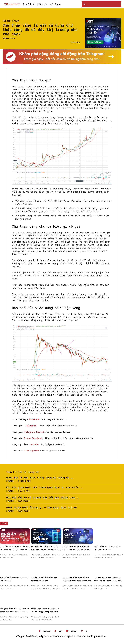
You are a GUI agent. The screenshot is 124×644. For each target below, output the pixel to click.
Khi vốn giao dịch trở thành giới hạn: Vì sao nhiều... (45, 487)
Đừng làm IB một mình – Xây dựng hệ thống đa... (40, 477)
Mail (61, 631)
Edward (10, 481)
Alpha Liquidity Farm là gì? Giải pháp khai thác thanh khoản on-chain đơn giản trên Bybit (78, 581)
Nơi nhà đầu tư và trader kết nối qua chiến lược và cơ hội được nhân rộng (76, 549)
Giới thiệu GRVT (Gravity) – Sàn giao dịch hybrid (41, 507)
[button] (85, 4)
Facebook (35, 419)
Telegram (31, 426)
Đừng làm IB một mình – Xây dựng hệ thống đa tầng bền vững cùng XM (15, 549)
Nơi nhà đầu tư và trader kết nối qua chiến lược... (43, 497)
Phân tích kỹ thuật (11, 21)
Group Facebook (34, 438)
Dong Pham (10, 38)
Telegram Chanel (35, 432)
